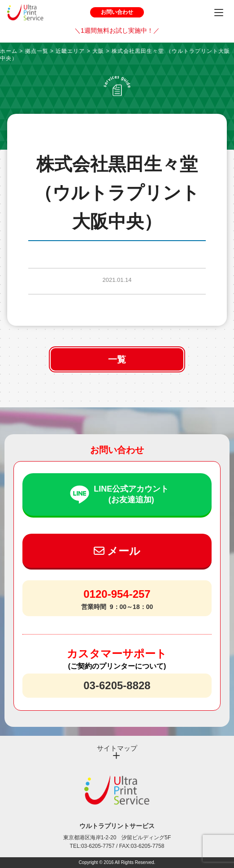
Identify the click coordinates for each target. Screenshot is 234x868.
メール (117, 551)
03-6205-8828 (117, 685)
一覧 (117, 359)
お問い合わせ (117, 12)
